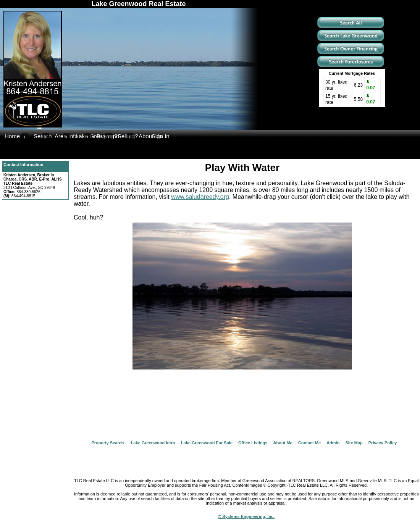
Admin (333, 443)
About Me (283, 443)
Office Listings (253, 443)
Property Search (108, 443)
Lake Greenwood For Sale (207, 443)
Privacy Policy (383, 443)
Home (12, 136)
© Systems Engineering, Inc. (246, 516)
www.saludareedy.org (200, 197)
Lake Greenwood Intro (153, 443)
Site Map (354, 443)
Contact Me (309, 443)
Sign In (160, 136)
